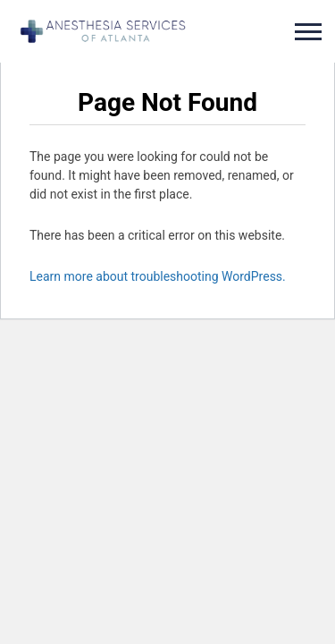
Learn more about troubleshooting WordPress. (158, 276)
